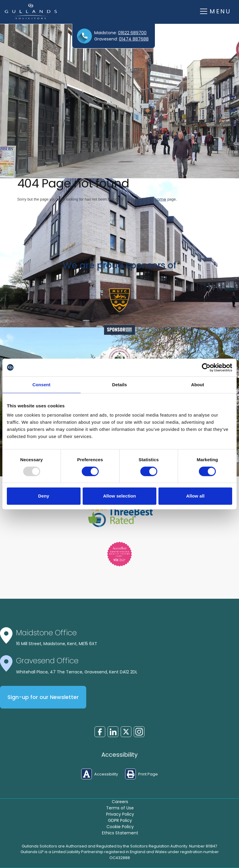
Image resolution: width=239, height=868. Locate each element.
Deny (44, 496)
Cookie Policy (120, 827)
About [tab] (198, 385)
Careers (120, 802)
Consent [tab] (41, 385)
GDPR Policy (120, 820)
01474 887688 (134, 39)
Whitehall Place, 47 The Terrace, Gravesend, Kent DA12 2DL (77, 672)
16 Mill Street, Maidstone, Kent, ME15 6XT (57, 644)
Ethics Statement (120, 833)
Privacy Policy (120, 814)
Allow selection (120, 496)
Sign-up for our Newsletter (43, 697)
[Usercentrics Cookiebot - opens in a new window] (206, 367)
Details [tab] (119, 385)
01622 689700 (132, 33)
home (160, 199)
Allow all (195, 496)
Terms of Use (120, 808)
